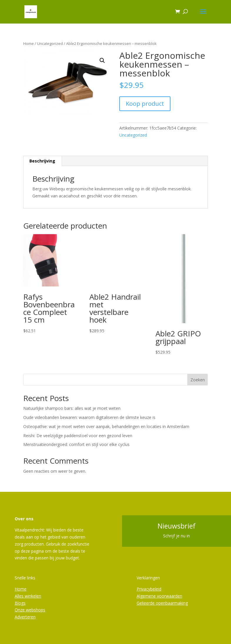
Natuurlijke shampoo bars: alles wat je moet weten (72, 408)
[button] (102, 61)
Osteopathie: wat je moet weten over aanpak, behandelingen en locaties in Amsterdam (106, 426)
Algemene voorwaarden (159, 596)
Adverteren (25, 617)
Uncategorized (50, 43)
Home (29, 43)
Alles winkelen (28, 596)
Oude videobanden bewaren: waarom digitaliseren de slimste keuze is (89, 417)
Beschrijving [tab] (42, 161)
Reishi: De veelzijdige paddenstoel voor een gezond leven (78, 436)
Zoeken (198, 380)
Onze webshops (30, 610)
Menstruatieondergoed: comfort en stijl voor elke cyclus (76, 444)
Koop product (145, 104)
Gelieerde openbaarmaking (162, 603)
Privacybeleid (149, 589)
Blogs (20, 603)
